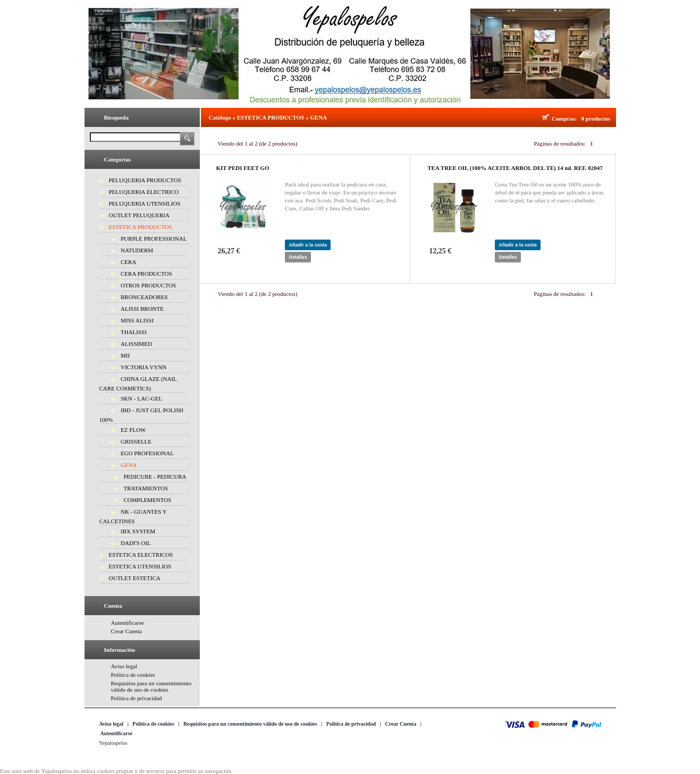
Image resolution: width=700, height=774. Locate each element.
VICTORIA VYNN (144, 367)
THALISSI (134, 332)
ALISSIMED (136, 344)
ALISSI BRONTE (142, 309)
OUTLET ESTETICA (135, 578)
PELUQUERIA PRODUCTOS (145, 180)
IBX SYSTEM (138, 531)
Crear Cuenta (126, 631)
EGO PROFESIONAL (147, 453)
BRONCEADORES (144, 297)
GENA (129, 465)
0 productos (596, 118)
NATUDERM (137, 250)
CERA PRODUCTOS (146, 274)
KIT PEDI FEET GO (243, 168)
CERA (128, 262)
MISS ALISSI (137, 320)
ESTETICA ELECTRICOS (141, 555)
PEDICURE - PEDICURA (155, 477)
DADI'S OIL (136, 543)
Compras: (566, 118)
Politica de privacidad (137, 698)
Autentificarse (128, 623)
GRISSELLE (136, 441)
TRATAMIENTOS (146, 488)
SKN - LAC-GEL (141, 398)
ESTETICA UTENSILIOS (140, 566)
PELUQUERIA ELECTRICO (144, 192)
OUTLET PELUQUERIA (139, 215)
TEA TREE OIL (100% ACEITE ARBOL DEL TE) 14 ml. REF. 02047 (515, 168)
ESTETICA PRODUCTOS (141, 227)
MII (125, 355)
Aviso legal (124, 666)
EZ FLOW (133, 430)
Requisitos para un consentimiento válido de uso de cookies (151, 686)
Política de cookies (133, 675)
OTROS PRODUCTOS (148, 285)
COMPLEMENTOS (148, 500)
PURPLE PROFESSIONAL (154, 239)
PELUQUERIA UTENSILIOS (145, 203)
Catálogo (220, 117)
